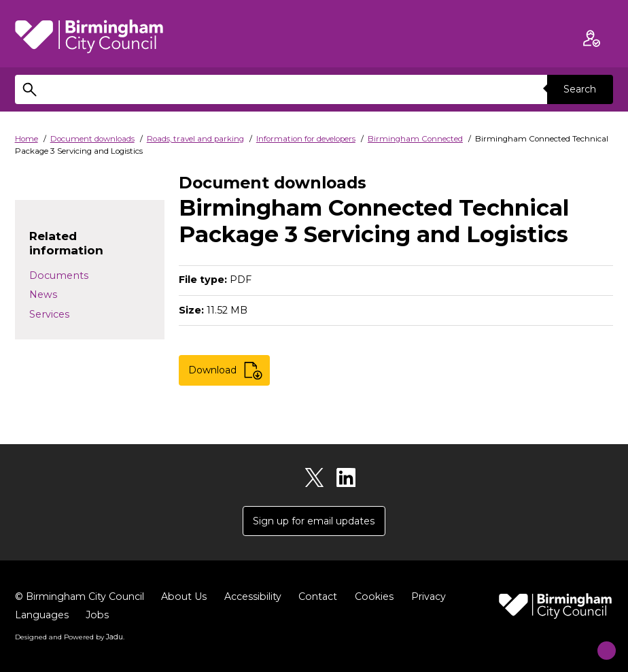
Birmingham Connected (415, 139)
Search (579, 89)
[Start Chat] (597, 641)
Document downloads (92, 139)
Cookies (382, 598)
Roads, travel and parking (195, 139)
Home (27, 139)
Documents (59, 275)
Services (49, 314)
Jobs (98, 616)
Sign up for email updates (314, 522)
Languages (42, 616)
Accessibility (259, 598)
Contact (325, 598)
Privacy (437, 598)
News (43, 295)
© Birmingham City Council (82, 598)
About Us (189, 598)
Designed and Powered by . (69, 637)
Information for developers (306, 139)
